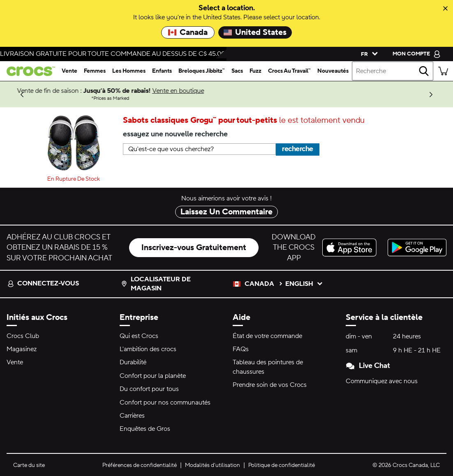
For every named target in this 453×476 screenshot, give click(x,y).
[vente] (69, 71)
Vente (15, 362)
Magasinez (22, 349)
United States (255, 32)
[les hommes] (129, 71)
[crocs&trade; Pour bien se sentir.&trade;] (29, 71)
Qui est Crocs (139, 336)
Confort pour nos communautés (165, 402)
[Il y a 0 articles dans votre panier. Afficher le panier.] (443, 71)
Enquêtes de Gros (145, 429)
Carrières (132, 416)
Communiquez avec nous (382, 381)
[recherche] (424, 71)
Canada (188, 32)
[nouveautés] (333, 71)
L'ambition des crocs (148, 349)
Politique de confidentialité (282, 465)
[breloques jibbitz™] (202, 71)
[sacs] (237, 71)
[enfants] (162, 71)
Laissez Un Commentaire (226, 212)
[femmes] (95, 71)
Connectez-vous (43, 283)
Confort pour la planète (153, 376)
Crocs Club (23, 336)
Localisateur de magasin (156, 284)
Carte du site (29, 465)
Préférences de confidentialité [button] (140, 465)
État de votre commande (267, 336)
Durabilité (133, 362)
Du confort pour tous (149, 389)
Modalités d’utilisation (213, 465)
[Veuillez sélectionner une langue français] (367, 54)
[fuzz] (255, 71)
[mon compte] (417, 54)
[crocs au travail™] (289, 71)
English (304, 284)
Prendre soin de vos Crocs (270, 385)
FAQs (241, 349)
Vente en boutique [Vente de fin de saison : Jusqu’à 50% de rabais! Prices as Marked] (294, 91)
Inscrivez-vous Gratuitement (194, 248)
